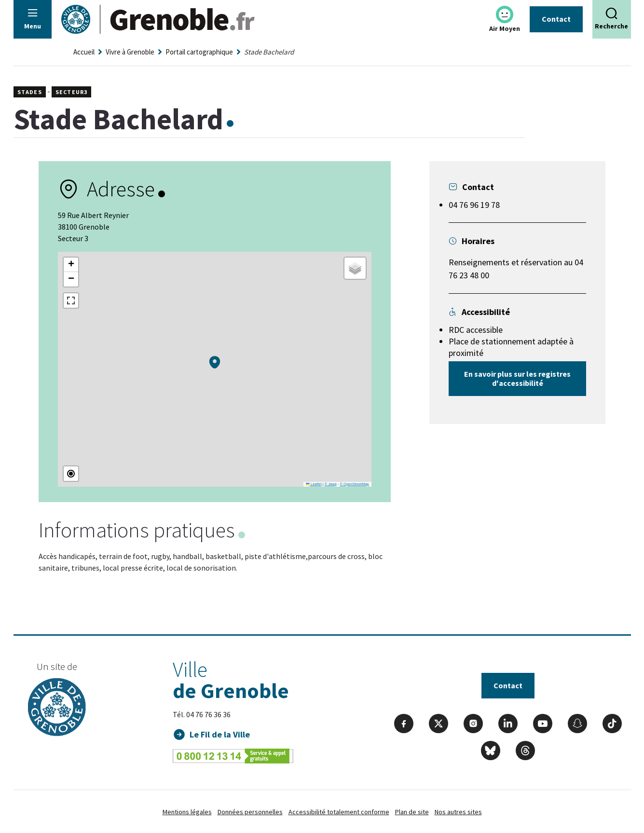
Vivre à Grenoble (130, 52)
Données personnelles (250, 812)
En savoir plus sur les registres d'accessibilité (517, 378)
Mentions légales (187, 812)
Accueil (84, 52)
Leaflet (314, 484)
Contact (556, 19)
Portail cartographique (199, 52)
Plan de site (412, 812)
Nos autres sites (458, 812)
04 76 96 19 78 (474, 205)
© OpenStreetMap (354, 484)
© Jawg (331, 484)
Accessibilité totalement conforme (339, 812)
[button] (215, 362)
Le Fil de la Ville (220, 734)
